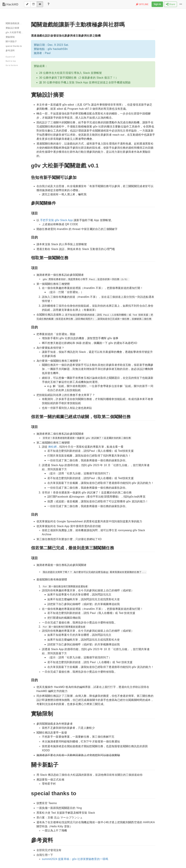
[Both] (34, 4)
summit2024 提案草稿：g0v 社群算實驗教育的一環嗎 (75, 859)
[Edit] (27, 4)
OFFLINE (142, 4)
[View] (40, 4)
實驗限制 (10, 37)
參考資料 (10, 51)
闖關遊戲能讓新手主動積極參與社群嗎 (16, 23)
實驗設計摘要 (12, 28)
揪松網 (52, 447)
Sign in (157, 4)
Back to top (11, 61)
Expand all (10, 57)
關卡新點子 (11, 42)
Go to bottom (12, 65)
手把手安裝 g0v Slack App (57, 220)
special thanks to (14, 46)
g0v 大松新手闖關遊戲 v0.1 (16, 32)
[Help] (48, 4)
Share (170, 4)
